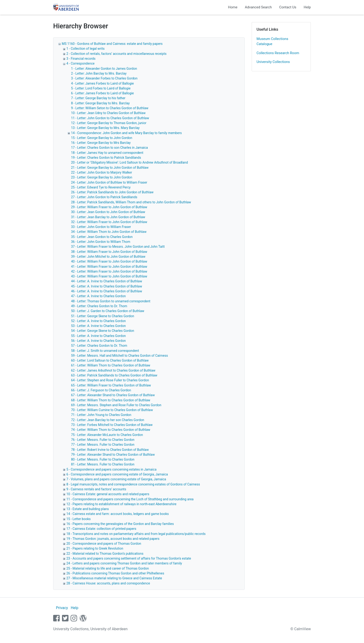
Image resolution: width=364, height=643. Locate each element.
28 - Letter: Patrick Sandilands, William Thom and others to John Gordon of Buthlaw (131, 202)
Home (233, 7)
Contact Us (288, 7)
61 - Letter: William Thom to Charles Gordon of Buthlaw (111, 365)
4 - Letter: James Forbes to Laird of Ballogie (102, 83)
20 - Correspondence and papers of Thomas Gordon (104, 544)
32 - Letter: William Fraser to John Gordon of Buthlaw (109, 222)
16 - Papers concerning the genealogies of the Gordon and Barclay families (120, 524)
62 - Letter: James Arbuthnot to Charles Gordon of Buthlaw (113, 370)
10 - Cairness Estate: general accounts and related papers (108, 494)
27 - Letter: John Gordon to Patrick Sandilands (104, 197)
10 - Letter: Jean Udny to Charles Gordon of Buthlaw (108, 113)
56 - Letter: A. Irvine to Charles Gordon (98, 341)
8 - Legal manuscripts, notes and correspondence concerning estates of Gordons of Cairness (133, 484)
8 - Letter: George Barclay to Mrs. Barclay (100, 103)
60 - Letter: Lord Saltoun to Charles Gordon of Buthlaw (110, 360)
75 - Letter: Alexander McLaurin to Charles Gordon (107, 435)
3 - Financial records (81, 59)
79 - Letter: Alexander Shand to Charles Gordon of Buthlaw (113, 455)
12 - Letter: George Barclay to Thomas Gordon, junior (109, 123)
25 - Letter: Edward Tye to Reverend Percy (101, 187)
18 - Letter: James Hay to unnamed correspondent (107, 153)
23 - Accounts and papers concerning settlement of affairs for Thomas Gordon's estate (129, 558)
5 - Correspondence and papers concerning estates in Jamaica (111, 469)
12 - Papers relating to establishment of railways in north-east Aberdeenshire (121, 504)
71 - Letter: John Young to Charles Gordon (101, 415)
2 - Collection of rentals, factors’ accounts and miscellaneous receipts (116, 54)
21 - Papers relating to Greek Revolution (95, 548)
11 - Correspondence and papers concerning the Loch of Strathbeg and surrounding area (130, 499)
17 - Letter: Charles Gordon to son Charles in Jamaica (109, 148)
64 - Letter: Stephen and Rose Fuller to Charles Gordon (110, 380)
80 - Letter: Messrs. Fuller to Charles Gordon (103, 459)
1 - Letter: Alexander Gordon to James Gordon (104, 69)
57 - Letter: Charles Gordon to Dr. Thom (99, 346)
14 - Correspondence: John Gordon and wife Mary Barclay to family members (126, 133)
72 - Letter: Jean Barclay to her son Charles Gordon (108, 420)
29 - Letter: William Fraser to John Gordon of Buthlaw (109, 207)
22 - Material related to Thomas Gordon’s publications (105, 554)
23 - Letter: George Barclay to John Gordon (102, 177)
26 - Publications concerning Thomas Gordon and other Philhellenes (115, 573)
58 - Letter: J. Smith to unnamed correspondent (105, 351)
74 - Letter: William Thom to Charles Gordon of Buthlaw (111, 430)
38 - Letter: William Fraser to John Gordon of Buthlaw (109, 252)
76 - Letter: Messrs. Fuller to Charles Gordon (103, 440)
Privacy (62, 608)
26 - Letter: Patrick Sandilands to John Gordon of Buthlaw (112, 192)
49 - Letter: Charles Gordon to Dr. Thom (99, 306)
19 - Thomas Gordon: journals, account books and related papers (113, 539)
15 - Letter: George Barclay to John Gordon (102, 138)
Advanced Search (258, 7)
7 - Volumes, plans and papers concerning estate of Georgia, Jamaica (116, 479)
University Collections (273, 62)
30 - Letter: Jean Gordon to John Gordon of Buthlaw (108, 212)
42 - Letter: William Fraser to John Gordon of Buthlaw (109, 271)
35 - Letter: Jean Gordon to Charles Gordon (102, 237)
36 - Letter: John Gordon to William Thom (101, 242)
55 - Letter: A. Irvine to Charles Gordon (98, 336)
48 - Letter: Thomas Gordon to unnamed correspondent (111, 301)
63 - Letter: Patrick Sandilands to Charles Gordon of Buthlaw (114, 375)
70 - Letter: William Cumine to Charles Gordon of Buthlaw (112, 410)
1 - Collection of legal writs (86, 49)
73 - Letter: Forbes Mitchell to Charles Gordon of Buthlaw (112, 425)
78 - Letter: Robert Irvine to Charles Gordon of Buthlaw (110, 450)
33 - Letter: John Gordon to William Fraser (101, 227)
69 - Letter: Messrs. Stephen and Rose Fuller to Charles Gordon (116, 405)
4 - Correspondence (80, 63)
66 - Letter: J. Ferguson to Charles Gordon (101, 390)
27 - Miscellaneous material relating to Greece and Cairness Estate (114, 578)
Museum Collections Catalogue (272, 41)
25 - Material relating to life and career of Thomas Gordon (108, 568)
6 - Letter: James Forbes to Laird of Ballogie (102, 93)
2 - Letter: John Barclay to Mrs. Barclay (99, 73)
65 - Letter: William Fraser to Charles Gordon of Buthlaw (111, 385)
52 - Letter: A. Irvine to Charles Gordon (98, 321)
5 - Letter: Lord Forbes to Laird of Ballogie (101, 88)
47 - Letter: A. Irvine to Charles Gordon (98, 296)
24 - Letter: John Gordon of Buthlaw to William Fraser (109, 182)
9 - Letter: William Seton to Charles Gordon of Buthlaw (110, 108)
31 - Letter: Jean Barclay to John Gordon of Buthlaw (108, 217)
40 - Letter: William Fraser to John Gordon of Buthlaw (109, 261)
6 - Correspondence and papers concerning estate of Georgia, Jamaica (117, 474)
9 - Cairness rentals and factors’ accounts (96, 489)
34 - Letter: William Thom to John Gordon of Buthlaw (109, 232)
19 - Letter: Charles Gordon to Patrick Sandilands (106, 158)
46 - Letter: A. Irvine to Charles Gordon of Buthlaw (107, 291)
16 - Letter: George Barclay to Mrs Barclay (101, 143)
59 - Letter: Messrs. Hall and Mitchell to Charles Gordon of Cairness (119, 356)
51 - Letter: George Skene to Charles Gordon (103, 316)
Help (307, 7)
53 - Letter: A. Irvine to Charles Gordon (98, 326)
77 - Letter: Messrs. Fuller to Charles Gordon (103, 445)
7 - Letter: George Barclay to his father (98, 98)
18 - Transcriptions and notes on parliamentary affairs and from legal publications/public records (136, 534)
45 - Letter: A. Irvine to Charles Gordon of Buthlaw (107, 286)
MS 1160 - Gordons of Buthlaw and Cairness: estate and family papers (112, 44)
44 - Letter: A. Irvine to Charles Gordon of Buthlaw (107, 281)
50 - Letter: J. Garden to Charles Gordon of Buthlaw (108, 311)
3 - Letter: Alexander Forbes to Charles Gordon (104, 78)
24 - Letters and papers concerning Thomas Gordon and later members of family (124, 563)
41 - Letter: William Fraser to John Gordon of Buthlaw (109, 267)
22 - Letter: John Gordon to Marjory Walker (102, 172)
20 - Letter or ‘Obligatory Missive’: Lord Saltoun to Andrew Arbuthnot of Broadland (129, 162)
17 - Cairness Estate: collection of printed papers (101, 529)
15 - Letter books (78, 519)
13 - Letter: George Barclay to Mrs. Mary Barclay (105, 128)
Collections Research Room (278, 53)
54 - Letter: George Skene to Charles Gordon (103, 331)
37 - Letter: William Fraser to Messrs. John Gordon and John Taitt (118, 247)
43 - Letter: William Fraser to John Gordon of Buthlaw (109, 276)
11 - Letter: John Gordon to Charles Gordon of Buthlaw (110, 118)
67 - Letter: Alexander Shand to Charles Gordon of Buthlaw (113, 395)
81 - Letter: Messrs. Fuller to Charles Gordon (103, 464)
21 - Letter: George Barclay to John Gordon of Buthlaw (110, 168)
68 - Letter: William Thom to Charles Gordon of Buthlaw (111, 400)
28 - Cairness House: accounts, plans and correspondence (108, 583)
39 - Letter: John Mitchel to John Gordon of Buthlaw (108, 257)
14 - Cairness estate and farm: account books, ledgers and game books (118, 514)
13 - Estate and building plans (88, 509)
